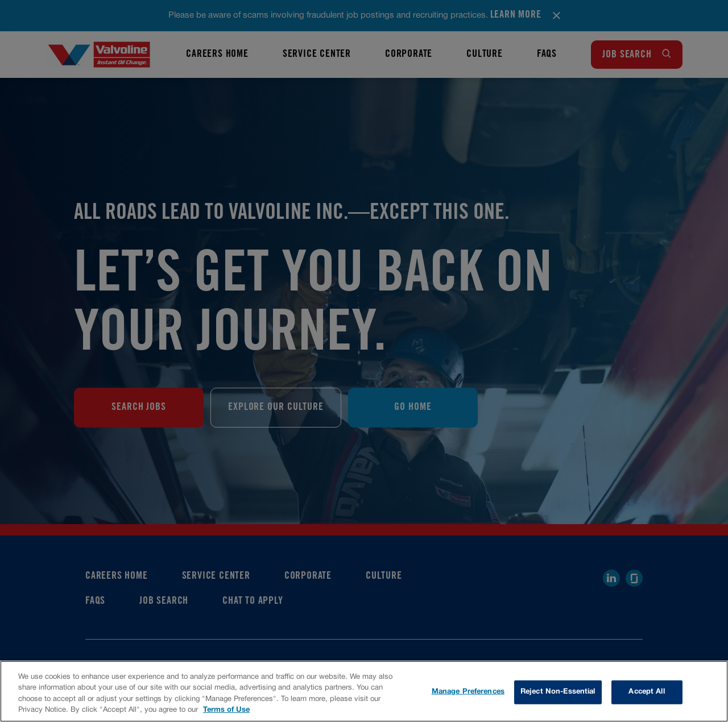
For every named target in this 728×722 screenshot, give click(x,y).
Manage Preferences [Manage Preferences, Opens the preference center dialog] (468, 692)
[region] (364, 691)
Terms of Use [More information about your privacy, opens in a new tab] (226, 710)
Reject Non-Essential (558, 692)
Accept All (646, 692)
